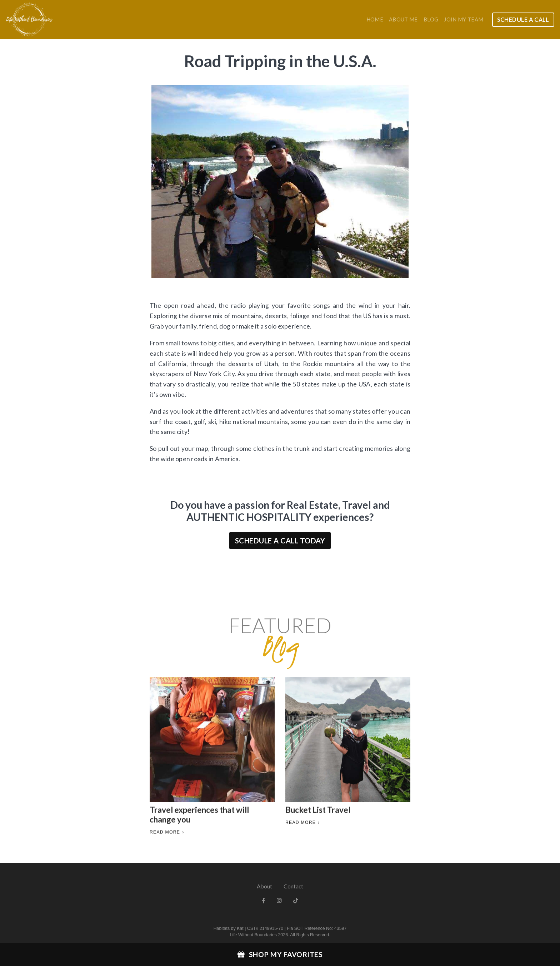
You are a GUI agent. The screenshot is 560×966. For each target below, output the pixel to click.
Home (375, 19)
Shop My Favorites (280, 954)
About (264, 886)
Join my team (464, 19)
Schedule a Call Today (280, 541)
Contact (293, 886)
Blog (431, 19)
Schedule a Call (523, 19)
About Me (403, 19)
